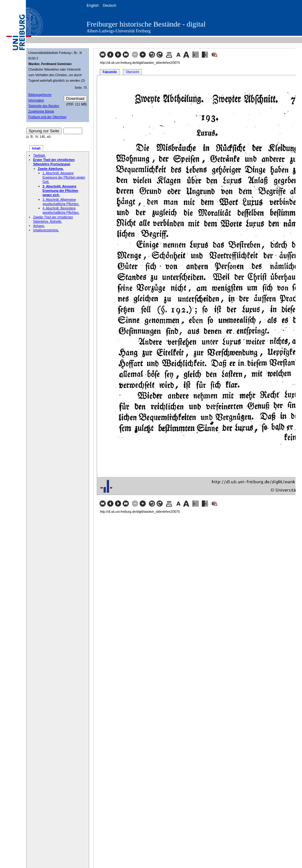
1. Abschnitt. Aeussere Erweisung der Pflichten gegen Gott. (64, 178)
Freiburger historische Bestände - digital (146, 24)
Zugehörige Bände (41, 111)
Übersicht (132, 72)
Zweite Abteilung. (51, 169)
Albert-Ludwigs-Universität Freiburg (119, 31)
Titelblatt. (39, 156)
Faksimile (110, 72)
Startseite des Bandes (44, 106)
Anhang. (39, 226)
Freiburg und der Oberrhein (47, 117)
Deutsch (109, 6)
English (93, 6)
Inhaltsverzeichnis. (46, 230)
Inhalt (36, 148)
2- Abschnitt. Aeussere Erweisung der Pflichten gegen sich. (60, 191)
